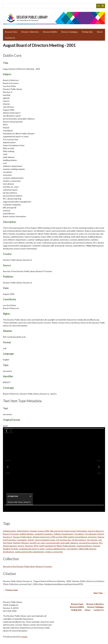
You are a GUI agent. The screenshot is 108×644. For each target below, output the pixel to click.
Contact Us (10, 38)
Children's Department (63, 534)
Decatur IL (8, 537)
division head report (42, 537)
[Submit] (103, 6)
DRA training (69, 537)
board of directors (96, 531)
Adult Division (23, 531)
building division (27, 534)
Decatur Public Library (23, 537)
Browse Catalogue (70, 32)
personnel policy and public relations (62, 543)
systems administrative (55, 549)
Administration (9, 531)
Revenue (29, 546)
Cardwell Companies (44, 534)
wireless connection (54, 552)
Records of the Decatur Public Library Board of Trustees (28, 566)
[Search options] (98, 6)
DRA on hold (57, 537)
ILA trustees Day (64, 540)
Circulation (79, 534)
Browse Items (11, 32)
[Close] (30, 496)
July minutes (92, 540)
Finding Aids (87, 32)
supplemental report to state (32, 549)
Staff (41, 546)
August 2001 (43, 531)
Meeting (17, 543)
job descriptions (79, 540)
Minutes (25, 543)
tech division (72, 549)
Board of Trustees (11, 534)
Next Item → (99, 593)
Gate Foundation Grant (45, 540)
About (100, 32)
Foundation (22, 540)
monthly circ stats (37, 543)
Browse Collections (30, 32)
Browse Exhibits (50, 32)
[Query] (54, 6)
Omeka (24, 637)
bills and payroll (57, 531)
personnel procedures (88, 543)
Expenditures (81, 537)
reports (21, 546)
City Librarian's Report (94, 534)
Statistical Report (85, 546)
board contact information (76, 531)
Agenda (33, 531)
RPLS (36, 546)
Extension (92, 537)
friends (31, 540)
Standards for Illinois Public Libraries (60, 546)
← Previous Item (10, 590)
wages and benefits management (30, 552)
